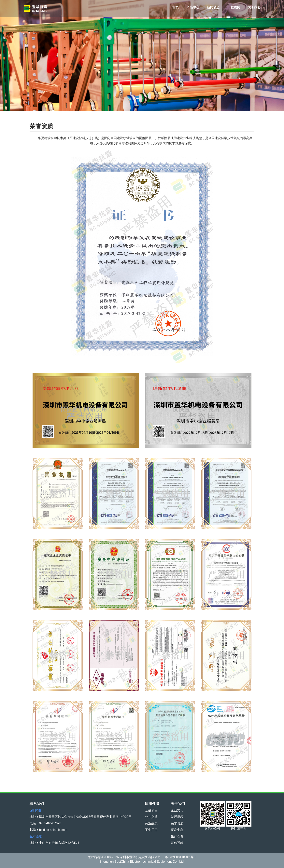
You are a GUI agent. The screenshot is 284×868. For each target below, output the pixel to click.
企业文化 (177, 810)
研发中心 (177, 830)
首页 (176, 7)
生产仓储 (177, 836)
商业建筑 (151, 823)
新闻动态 (213, 7)
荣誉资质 (177, 823)
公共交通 (151, 817)
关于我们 (254, 7)
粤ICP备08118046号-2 (180, 857)
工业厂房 (151, 830)
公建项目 (151, 810)
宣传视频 (177, 843)
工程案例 (234, 7)
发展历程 (177, 817)
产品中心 (193, 7)
